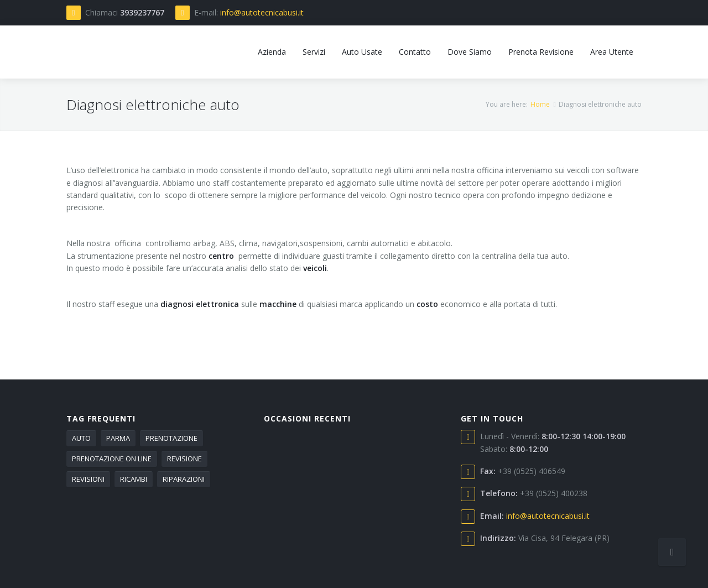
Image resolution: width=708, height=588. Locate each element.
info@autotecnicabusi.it (262, 12)
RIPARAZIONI (184, 479)
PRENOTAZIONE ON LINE (112, 459)
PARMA (118, 438)
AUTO (81, 438)
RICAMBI (134, 479)
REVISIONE (184, 459)
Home (540, 104)
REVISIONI (88, 479)
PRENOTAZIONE (171, 438)
